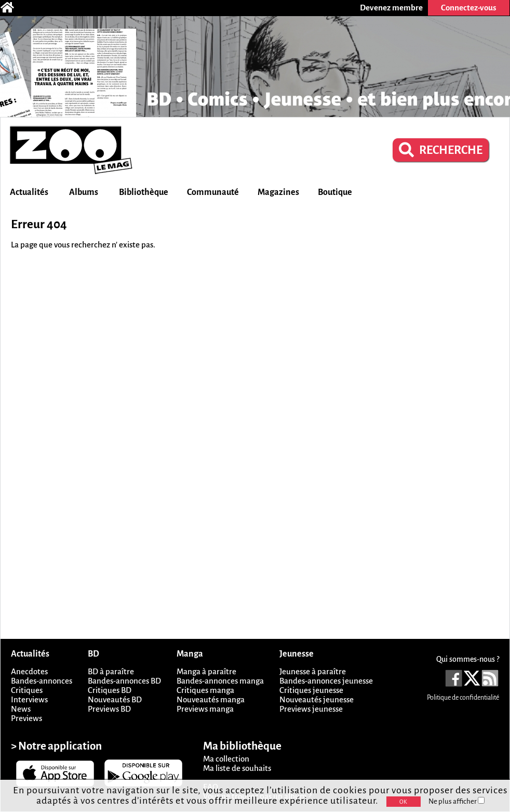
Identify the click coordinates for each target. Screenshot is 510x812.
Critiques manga (205, 690)
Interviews (29, 699)
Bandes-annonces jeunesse (326, 681)
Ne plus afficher (457, 801)
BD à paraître (111, 671)
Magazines (278, 192)
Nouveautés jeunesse (317, 699)
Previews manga (205, 709)
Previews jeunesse (311, 709)
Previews (26, 718)
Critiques (27, 690)
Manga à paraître (206, 671)
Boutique (335, 192)
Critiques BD (110, 690)
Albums (84, 192)
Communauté (213, 192)
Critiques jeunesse (311, 690)
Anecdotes (29, 671)
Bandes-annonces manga (220, 681)
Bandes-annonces (42, 681)
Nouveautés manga (211, 699)
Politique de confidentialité (463, 698)
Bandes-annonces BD (124, 681)
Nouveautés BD (115, 699)
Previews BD (109, 709)
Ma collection (226, 759)
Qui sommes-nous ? (468, 659)
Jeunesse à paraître (313, 671)
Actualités (29, 192)
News (21, 709)
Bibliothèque (144, 192)
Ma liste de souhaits (237, 768)
